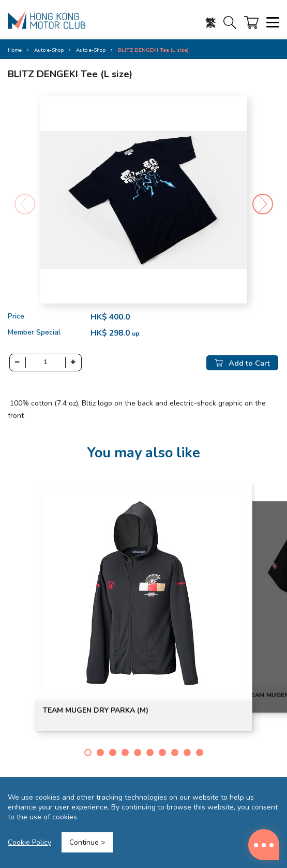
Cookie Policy (29, 842)
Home (15, 50)
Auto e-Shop (91, 50)
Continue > (87, 842)
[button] (263, 204)
